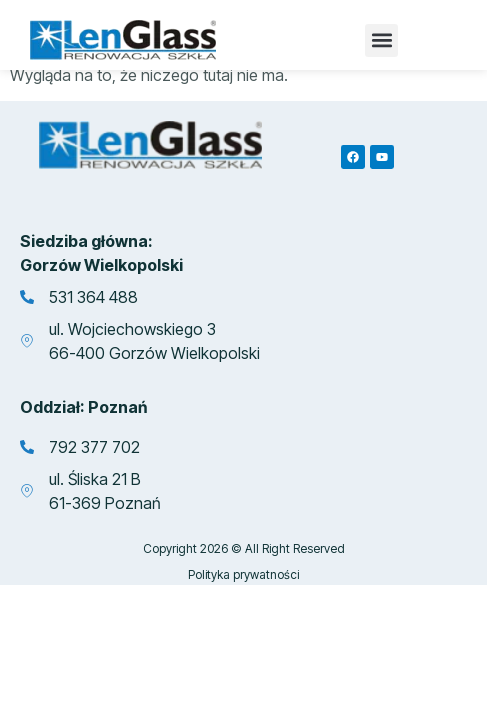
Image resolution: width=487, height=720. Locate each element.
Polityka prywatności (243, 581)
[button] (381, 40)
